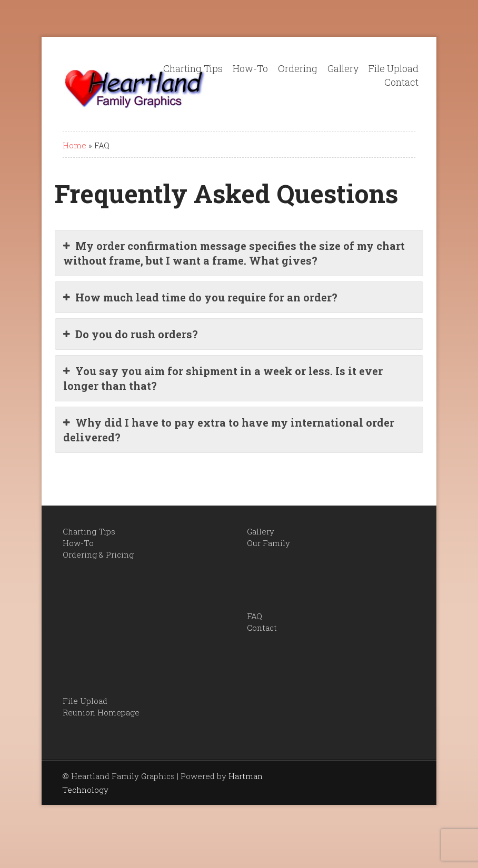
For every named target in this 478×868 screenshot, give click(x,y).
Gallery (343, 68)
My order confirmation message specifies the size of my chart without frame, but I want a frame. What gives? (234, 253)
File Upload (394, 68)
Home (74, 145)
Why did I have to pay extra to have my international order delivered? (229, 430)
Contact (401, 82)
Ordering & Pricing (98, 554)
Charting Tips (193, 68)
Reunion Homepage (101, 712)
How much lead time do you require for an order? (200, 297)
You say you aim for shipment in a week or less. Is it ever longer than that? (223, 378)
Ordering (298, 68)
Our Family (268, 543)
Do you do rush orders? (131, 334)
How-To (250, 68)
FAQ (255, 616)
